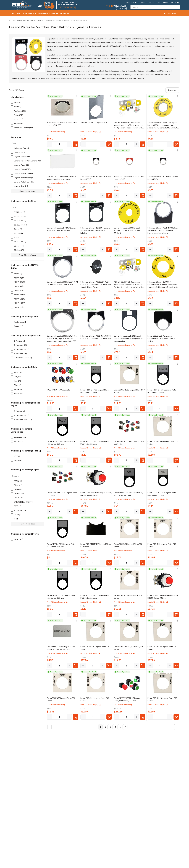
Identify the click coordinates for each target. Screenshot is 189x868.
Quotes (165, 2)
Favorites (151, 2)
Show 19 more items (27, 255)
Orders (143, 2)
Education (53, 13)
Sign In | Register (132, 2)
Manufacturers (41, 13)
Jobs (158, 2)
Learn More (121, 8)
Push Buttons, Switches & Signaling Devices (28, 20)
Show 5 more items (27, 524)
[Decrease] (49, 144)
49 (125, 727)
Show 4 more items (27, 191)
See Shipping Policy (68, 8)
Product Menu (17, 13)
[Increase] (69, 144)
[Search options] (27, 143)
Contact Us (64, 13)
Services (29, 13)
